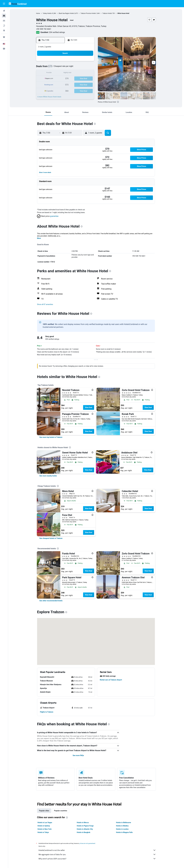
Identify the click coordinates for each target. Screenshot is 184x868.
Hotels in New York (45, 829)
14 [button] (66, 73)
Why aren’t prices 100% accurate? (97, 859)
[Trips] (4, 37)
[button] (4, 4)
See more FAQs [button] (78, 755)
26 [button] (54, 84)
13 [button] (60, 73)
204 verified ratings (57, 32)
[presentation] (118, 102)
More (39, 238)
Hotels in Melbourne (124, 823)
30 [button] (77, 84)
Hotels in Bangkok (84, 832)
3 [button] (82, 62)
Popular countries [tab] (61, 811)
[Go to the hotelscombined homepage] (18, 4)
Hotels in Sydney (44, 826)
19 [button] (54, 79)
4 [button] (88, 62)
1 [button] (71, 62)
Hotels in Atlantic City (85, 829)
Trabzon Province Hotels (88, 13)
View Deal (89, 407)
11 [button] (88, 67)
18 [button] (88, 73)
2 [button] (77, 62)
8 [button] (71, 67)
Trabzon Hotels (107, 13)
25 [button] (88, 79)
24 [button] (82, 79)
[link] (51, 437)
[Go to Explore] (4, 30)
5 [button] (54, 67)
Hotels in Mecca (83, 823)
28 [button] (66, 84)
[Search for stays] (4, 16)
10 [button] (82, 67)
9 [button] (77, 67)
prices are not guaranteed (87, 843)
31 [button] (82, 84)
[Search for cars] (4, 21)
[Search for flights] (4, 11)
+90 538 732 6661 (44, 29)
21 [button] (66, 79)
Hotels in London (122, 829)
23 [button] (77, 79)
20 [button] (60, 79)
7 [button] (66, 67)
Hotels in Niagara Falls (124, 832)
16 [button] (77, 73)
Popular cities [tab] (44, 811)
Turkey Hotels (47, 13)
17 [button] (82, 73)
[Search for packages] (4, 26)
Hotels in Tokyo (43, 832)
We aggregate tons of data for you (97, 854)
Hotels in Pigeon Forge (85, 826)
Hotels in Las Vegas (45, 823)
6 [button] (60, 67)
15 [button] (71, 73)
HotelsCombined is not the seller (97, 850)
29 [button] (71, 84)
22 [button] (71, 79)
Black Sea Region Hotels (66, 13)
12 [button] (54, 73)
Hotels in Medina (122, 826)
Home (38, 13)
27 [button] (60, 84)
